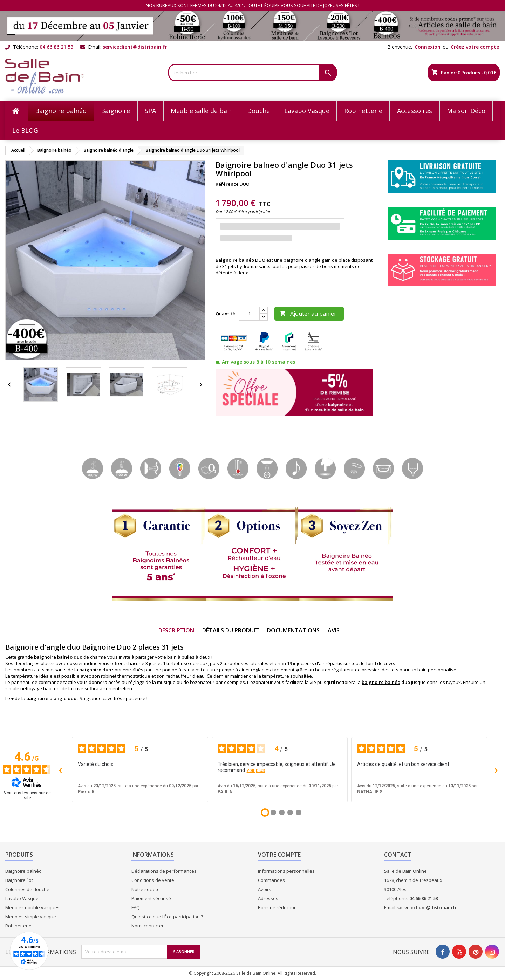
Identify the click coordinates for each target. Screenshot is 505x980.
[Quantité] (249, 314)
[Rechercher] (252, 73)
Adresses (268, 898)
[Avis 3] (282, 813)
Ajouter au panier (308, 314)
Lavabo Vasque (22, 898)
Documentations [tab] (293, 630)
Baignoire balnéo (23, 871)
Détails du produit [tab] (231, 630)
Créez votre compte (475, 47)
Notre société (146, 889)
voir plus (256, 770)
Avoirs (265, 889)
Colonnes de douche (27, 889)
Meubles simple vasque (31, 917)
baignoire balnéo (53, 657)
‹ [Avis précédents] (60, 770)
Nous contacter (148, 926)
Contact (398, 855)
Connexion (428, 47)
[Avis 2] (273, 813)
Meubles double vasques (32, 907)
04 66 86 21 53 (56, 47)
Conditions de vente (153, 880)
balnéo (393, 682)
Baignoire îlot (19, 880)
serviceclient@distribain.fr (135, 47)
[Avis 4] (290, 813)
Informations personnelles (286, 871)
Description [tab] (176, 630)
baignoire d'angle (302, 260)
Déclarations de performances (164, 871)
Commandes (271, 880)
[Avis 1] (265, 813)
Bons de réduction (277, 907)
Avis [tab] (334, 630)
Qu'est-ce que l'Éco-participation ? (167, 917)
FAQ (136, 907)
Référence (227, 184)
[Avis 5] (299, 813)
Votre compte (279, 855)
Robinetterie (18, 926)
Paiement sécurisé (151, 898)
